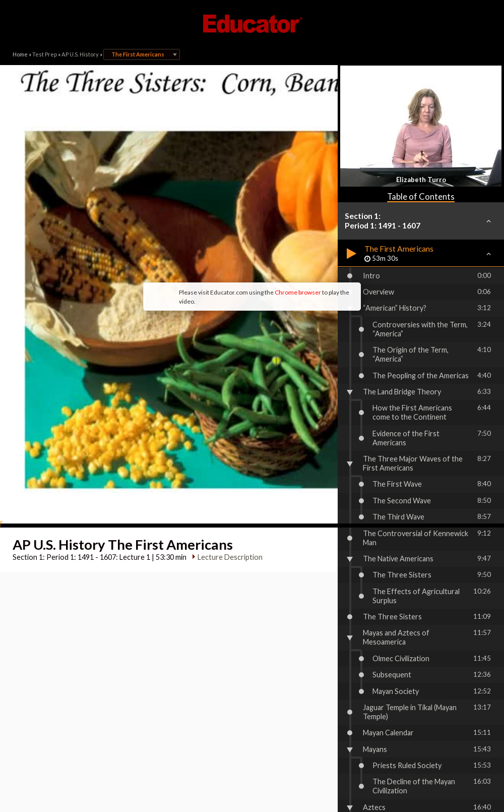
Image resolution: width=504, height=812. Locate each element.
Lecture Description (226, 420)
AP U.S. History (80, 54)
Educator (252, 24)
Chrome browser (215, 217)
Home (20, 54)
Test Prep (45, 54)
